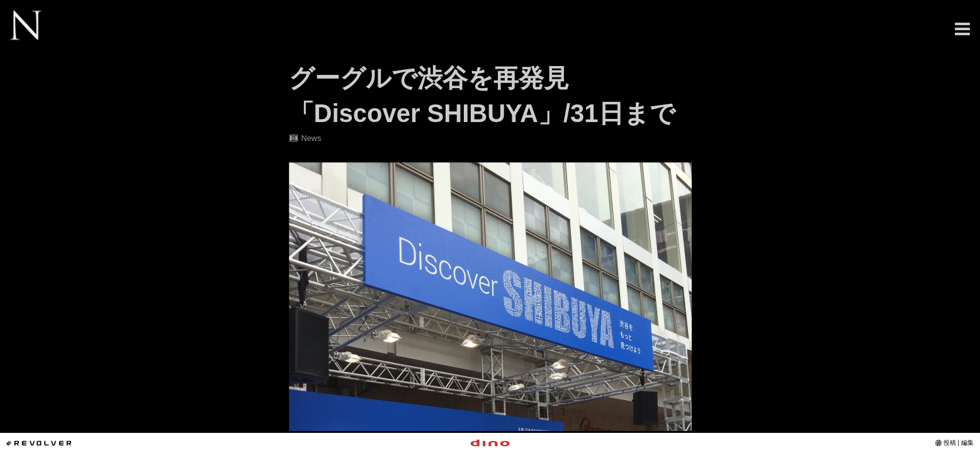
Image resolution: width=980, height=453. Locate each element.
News (305, 138)
